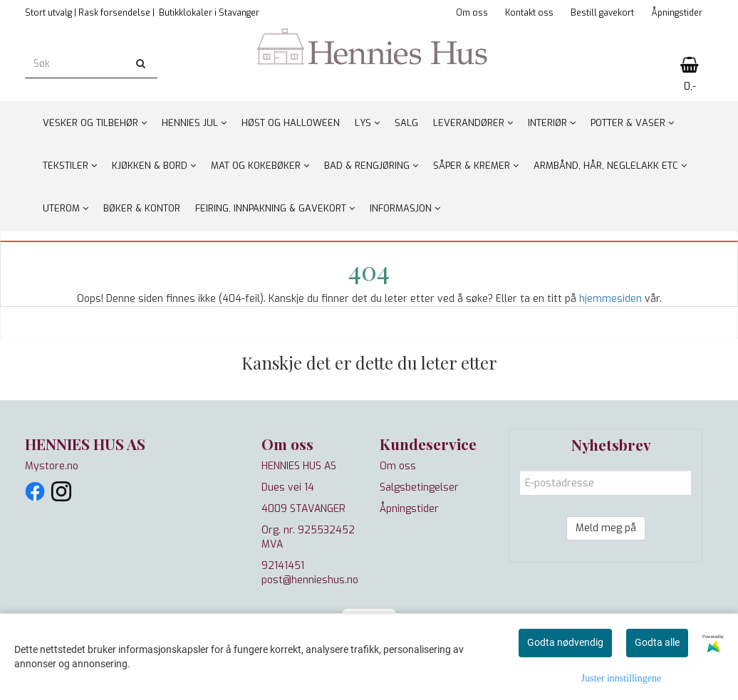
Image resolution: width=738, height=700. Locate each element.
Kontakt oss (529, 13)
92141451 (283, 566)
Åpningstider (677, 13)
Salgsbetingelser (419, 487)
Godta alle (657, 642)
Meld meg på (606, 528)
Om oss (472, 13)
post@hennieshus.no (310, 580)
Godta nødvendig (565, 642)
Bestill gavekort (602, 13)
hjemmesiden (610, 299)
